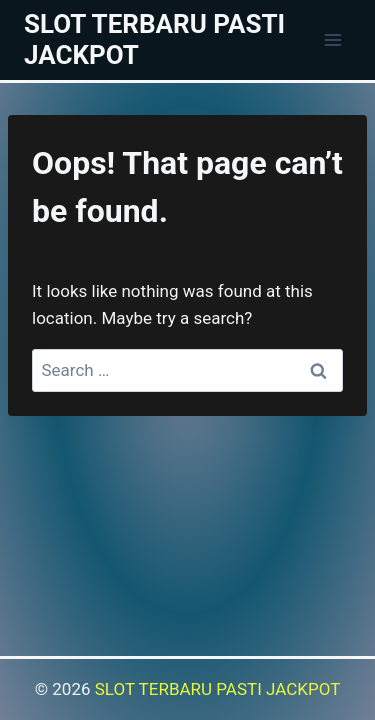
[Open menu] (332, 39)
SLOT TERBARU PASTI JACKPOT (218, 689)
